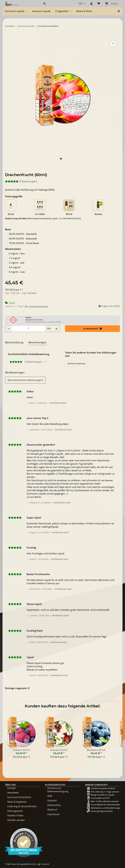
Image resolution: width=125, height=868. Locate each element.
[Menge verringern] (9, 329)
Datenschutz (54, 805)
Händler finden (15, 815)
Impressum (54, 814)
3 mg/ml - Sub (17, 263)
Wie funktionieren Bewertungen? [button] (25, 380)
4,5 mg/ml (15, 267)
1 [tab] (61, 159)
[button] (57, 3)
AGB (50, 796)
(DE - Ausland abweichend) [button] (36, 306)
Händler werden (16, 820)
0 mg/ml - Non (17, 253)
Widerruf (52, 810)
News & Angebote (17, 802)
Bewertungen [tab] (37, 342)
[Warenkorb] (111, 3)
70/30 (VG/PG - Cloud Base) (24, 243)
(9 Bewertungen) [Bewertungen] (21, 181)
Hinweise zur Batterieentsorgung (58, 790)
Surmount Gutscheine (19, 797)
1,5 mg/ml (15, 258)
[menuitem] (16, 11)
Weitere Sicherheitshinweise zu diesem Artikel (43, 322)
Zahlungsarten (15, 811)
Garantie (52, 800)
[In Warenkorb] (8, 36)
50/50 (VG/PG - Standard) (23, 234)
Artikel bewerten (77, 363)
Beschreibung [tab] (14, 342)
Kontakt (11, 788)
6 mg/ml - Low (17, 272)
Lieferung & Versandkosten (22, 806)
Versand (32, 293)
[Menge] (28, 329)
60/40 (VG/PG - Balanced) (23, 238)
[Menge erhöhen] (56, 329)
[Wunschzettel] (99, 3)
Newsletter (13, 793)
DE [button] (81, 3)
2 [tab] (64, 159)
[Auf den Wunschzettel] (113, 43)
